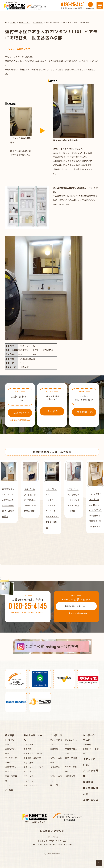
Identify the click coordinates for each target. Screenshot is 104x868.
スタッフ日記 (71, 758)
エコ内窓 (27, 749)
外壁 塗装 (28, 763)
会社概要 (87, 744)
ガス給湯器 (28, 744)
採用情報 (88, 782)
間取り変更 (28, 776)
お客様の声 (70, 776)
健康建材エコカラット (33, 754)
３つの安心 (55, 767)
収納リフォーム (30, 785)
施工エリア (55, 785)
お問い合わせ (91, 799)
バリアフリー (29, 781)
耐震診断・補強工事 (32, 758)
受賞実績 (54, 749)
